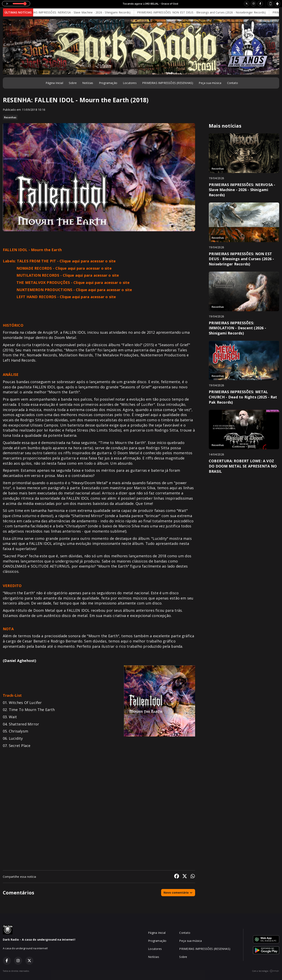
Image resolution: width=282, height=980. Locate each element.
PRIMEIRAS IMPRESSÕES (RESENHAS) (168, 83)
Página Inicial (54, 83)
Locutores (130, 83)
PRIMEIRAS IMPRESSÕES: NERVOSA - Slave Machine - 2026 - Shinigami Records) (81, 12)
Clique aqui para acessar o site (88, 261)
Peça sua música (210, 83)
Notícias (88, 83)
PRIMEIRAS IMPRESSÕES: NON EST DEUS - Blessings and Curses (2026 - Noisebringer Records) (206, 12)
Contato (233, 83)
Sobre (73, 83)
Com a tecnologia (266, 971)
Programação (108, 83)
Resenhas (10, 117)
